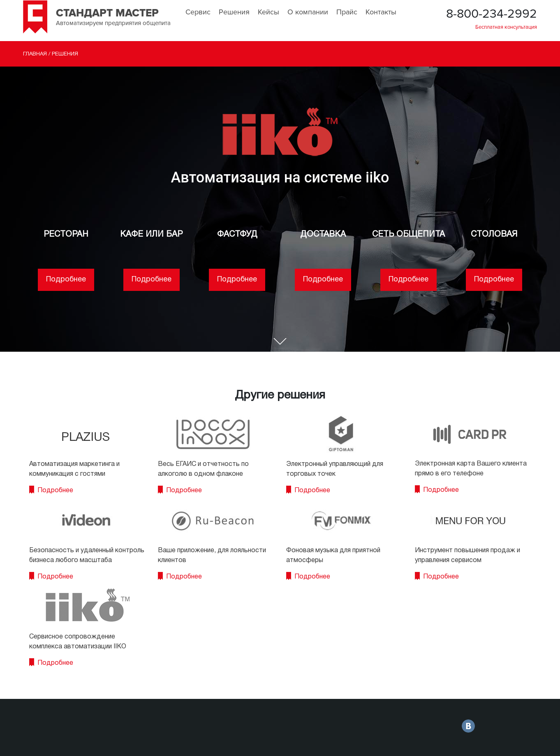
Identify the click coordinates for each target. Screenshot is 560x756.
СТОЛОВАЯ (494, 235)
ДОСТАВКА (323, 235)
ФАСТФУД (237, 235)
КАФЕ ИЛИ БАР (151, 235)
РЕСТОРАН (66, 235)
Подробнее (66, 280)
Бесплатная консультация (506, 27)
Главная (35, 54)
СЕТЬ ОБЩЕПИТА (408, 235)
